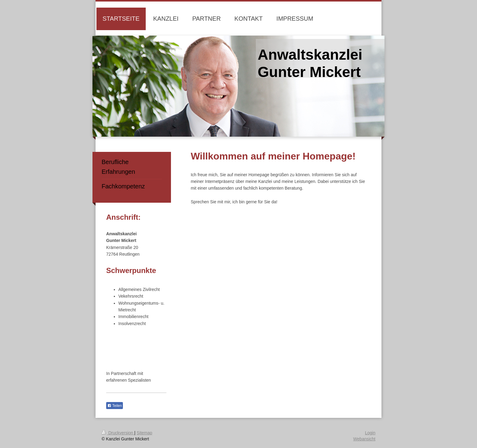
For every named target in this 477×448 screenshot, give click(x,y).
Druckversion (118, 433)
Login (370, 433)
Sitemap (144, 433)
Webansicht (364, 439)
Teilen (115, 406)
